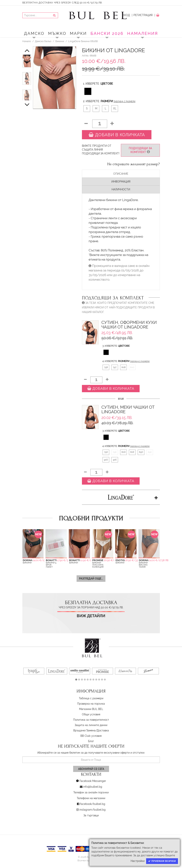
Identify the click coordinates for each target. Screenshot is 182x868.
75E (115, 452)
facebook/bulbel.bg (93, 804)
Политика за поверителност (91, 720)
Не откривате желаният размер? (133, 164)
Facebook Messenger (93, 781)
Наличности (121, 189)
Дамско (34, 33)
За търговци (91, 815)
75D (106, 452)
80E (132, 452)
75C (115, 367)
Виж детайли (91, 616)
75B (106, 367)
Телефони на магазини (91, 798)
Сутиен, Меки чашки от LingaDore (128, 410)
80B (123, 367)
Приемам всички (162, 861)
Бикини (60, 41)
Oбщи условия (91, 714)
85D (141, 452)
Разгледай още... (91, 579)
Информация (121, 182)
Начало (27, 41)
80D (124, 452)
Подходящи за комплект (140, 150)
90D (106, 460)
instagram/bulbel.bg (93, 810)
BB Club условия (91, 736)
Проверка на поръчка (91, 704)
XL (115, 108)
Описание (121, 174)
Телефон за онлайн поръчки (91, 792)
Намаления (143, 33)
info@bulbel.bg (93, 787)
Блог (91, 741)
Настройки (138, 861)
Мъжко (57, 33)
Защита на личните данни (91, 725)
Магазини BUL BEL (91, 709)
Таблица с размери (125, 101)
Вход (126, 15)
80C (132, 367)
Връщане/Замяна (84, 730)
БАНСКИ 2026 (107, 33)
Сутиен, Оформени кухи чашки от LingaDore (129, 325)
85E (150, 452)
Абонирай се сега (91, 769)
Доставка (103, 730)
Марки (78, 33)
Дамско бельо (43, 41)
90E (115, 460)
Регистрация (143, 15)
